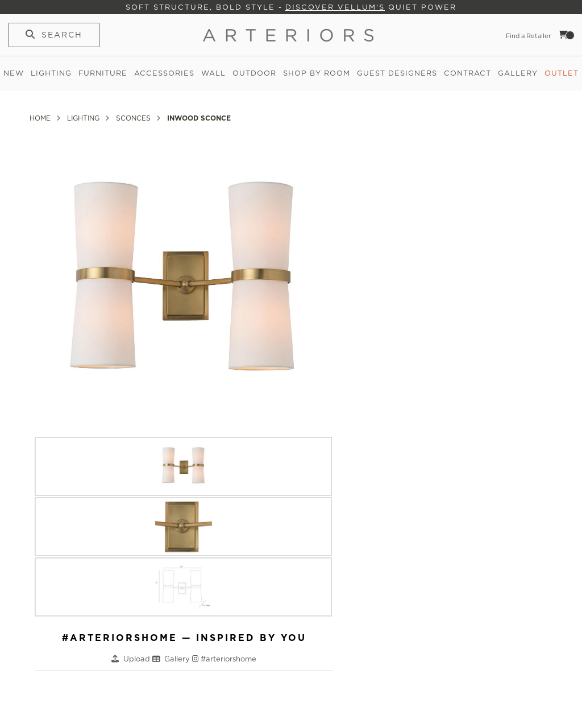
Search (62, 35)
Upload (138, 659)
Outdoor (254, 73)
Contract (467, 73)
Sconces (134, 118)
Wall (213, 73)
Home (41, 118)
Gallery (518, 73)
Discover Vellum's (335, 7)
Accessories (164, 73)
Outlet (562, 73)
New (14, 73)
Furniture (103, 73)
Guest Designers (397, 73)
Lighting (51, 73)
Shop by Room (317, 73)
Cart (567, 35)
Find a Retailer (529, 36)
